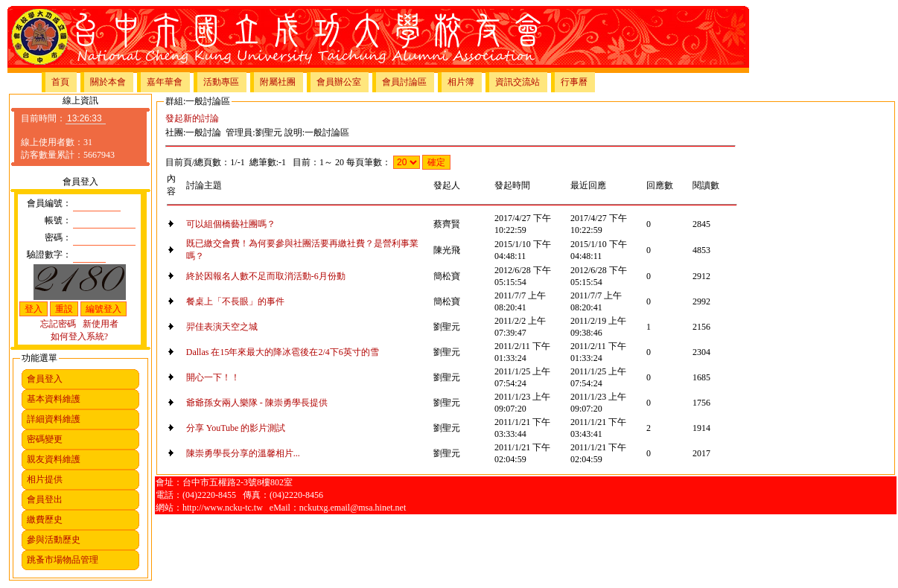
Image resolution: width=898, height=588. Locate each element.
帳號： (58, 220)
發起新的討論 (192, 118)
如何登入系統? (79, 336)
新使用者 (101, 324)
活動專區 (221, 82)
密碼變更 (45, 439)
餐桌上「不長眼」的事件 (235, 301)
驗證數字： (49, 255)
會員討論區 (404, 82)
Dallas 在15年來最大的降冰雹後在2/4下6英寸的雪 (283, 352)
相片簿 (461, 82)
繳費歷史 (45, 520)
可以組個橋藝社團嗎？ (231, 224)
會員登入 (45, 379)
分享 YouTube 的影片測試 (236, 428)
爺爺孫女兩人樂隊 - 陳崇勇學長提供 (257, 403)
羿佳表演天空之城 (222, 327)
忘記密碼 (58, 324)
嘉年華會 (165, 82)
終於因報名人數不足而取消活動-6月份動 (266, 276)
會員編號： (49, 203)
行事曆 (574, 82)
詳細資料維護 (54, 419)
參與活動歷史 (54, 540)
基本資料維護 (54, 399)
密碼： (58, 237)
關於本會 (108, 82)
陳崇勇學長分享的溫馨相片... (243, 453)
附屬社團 (278, 82)
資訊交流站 (518, 82)
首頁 (60, 82)
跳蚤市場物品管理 (63, 560)
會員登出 (45, 499)
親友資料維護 (54, 459)
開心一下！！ (213, 377)
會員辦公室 (339, 82)
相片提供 (45, 479)
